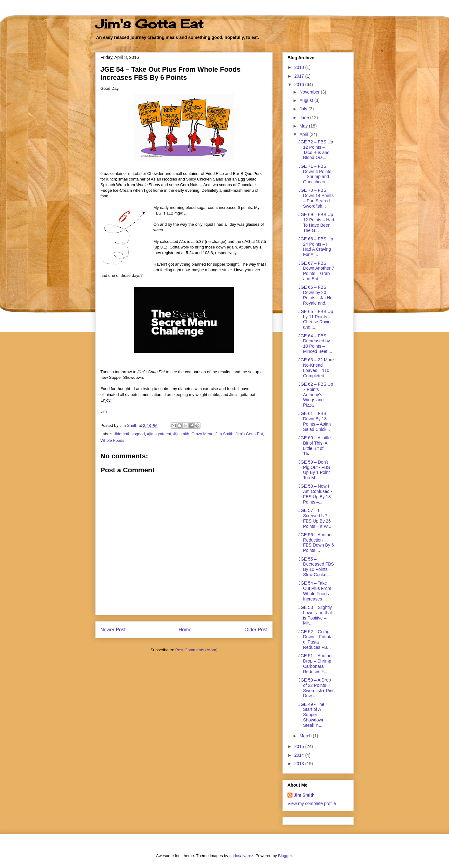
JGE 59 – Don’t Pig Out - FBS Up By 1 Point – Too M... (316, 470)
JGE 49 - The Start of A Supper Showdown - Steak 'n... (313, 715)
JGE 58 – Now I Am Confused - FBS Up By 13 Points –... (315, 494)
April (304, 134)
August (307, 100)
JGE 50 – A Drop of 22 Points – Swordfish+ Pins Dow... (316, 688)
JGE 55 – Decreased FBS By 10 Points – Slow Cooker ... (316, 567)
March (306, 736)
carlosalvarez (241, 856)
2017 (300, 76)
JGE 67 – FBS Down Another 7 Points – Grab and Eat (316, 271)
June (305, 118)
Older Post (256, 630)
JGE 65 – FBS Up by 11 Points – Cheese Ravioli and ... (316, 319)
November (310, 92)
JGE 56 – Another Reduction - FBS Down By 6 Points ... (316, 542)
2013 (300, 764)
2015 (300, 746)
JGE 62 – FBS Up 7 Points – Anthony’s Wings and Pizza (316, 395)
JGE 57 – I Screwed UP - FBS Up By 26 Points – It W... (315, 518)
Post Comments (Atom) (196, 650)
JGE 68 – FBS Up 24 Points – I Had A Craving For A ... (316, 247)
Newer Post (113, 630)
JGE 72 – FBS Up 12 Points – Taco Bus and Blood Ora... (316, 150)
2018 (300, 67)
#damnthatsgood (130, 434)
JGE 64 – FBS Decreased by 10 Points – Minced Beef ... (315, 344)
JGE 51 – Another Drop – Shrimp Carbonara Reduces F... (316, 663)
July (304, 109)
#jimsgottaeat (159, 434)
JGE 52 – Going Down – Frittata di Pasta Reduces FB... (316, 639)
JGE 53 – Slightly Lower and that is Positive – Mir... (315, 615)
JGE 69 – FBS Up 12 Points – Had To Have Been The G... (316, 222)
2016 (300, 84)
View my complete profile (312, 803)
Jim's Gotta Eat (149, 24)
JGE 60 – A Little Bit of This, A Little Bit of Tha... (315, 446)
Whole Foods (112, 440)
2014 (300, 755)
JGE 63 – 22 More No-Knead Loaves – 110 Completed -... (316, 368)
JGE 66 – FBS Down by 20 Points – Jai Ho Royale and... (315, 295)
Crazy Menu (202, 434)
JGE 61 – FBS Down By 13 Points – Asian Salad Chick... (315, 421)
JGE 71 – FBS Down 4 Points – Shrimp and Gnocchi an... (315, 174)
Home (185, 630)
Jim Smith (224, 434)
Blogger (285, 856)
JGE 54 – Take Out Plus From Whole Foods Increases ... (315, 591)
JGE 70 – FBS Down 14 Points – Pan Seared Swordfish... (316, 198)
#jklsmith (181, 434)
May (304, 126)
